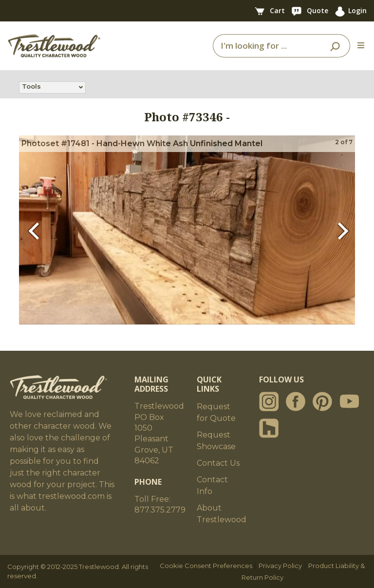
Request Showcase (216, 441)
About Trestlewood (222, 514)
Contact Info (212, 485)
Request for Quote (216, 412)
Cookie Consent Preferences (206, 566)
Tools (31, 87)
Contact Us (218, 463)
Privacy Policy (280, 566)
